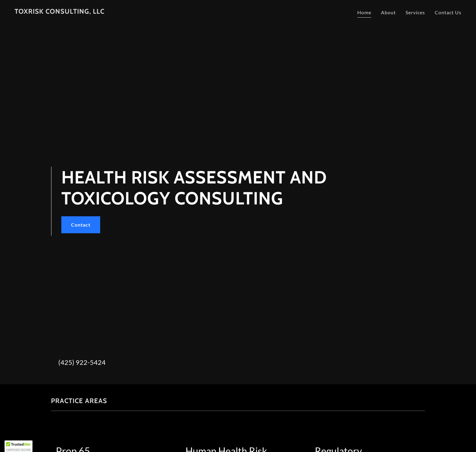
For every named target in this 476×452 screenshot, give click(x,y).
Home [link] (364, 12)
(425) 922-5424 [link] (82, 362)
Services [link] (415, 12)
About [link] (388, 12)
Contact (81, 225)
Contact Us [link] (448, 12)
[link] (59, 12)
